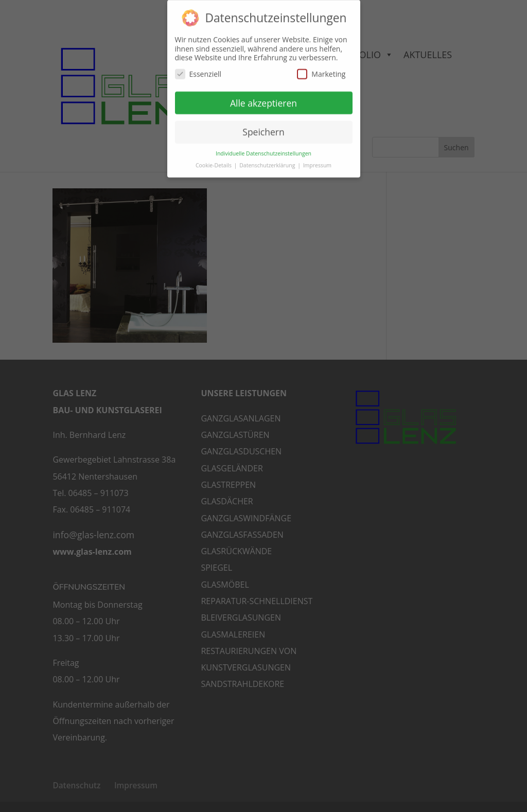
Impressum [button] (317, 160)
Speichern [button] (263, 127)
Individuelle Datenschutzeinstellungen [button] (263, 148)
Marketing (321, 69)
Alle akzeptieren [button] (263, 97)
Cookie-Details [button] (214, 160)
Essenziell (198, 69)
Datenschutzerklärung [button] (268, 160)
